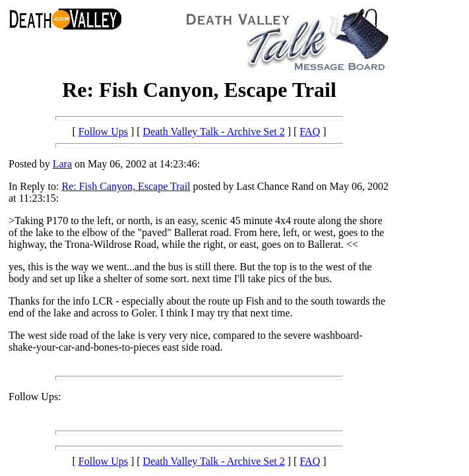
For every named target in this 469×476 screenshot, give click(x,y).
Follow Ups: (35, 397)
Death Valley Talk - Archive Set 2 (214, 132)
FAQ (310, 132)
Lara (62, 164)
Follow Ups (103, 132)
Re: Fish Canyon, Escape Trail (126, 186)
